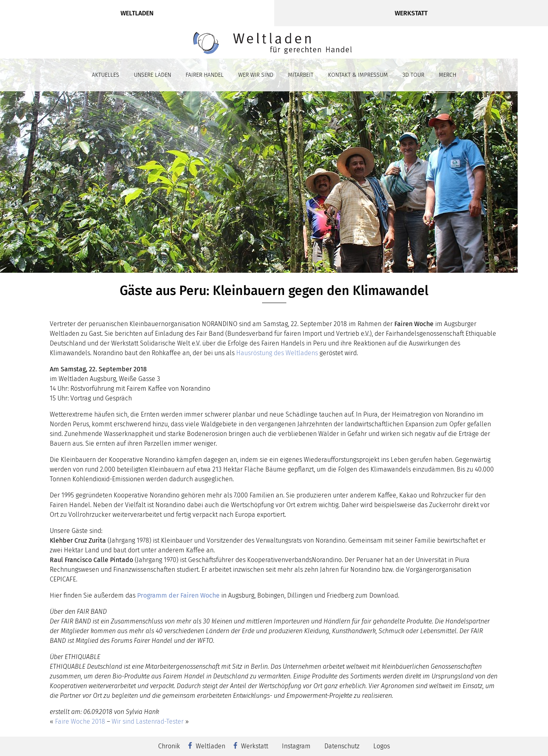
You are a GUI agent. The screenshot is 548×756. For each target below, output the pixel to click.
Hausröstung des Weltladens (277, 353)
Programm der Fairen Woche (178, 595)
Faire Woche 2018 (80, 721)
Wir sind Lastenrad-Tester (148, 721)
